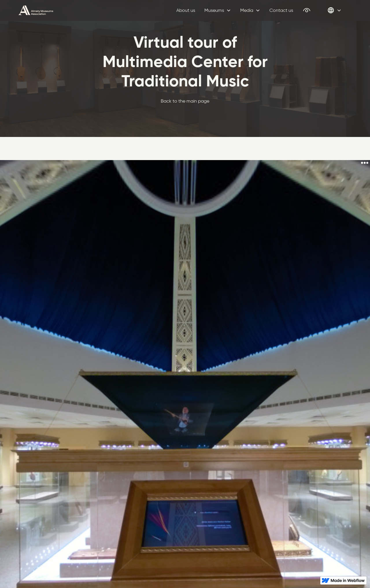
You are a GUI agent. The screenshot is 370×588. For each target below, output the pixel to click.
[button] (218, 10)
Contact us (281, 10)
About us (186, 10)
